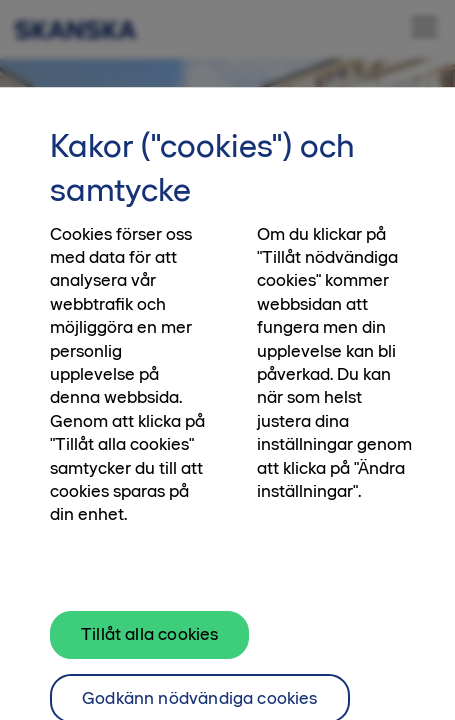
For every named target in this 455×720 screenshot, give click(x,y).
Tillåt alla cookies (149, 648)
